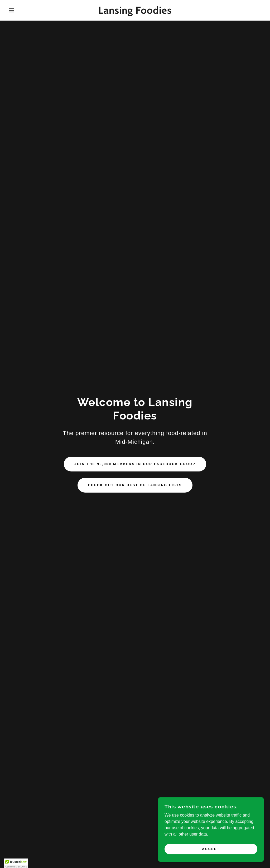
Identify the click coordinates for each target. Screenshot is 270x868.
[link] (135, 12)
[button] (13, 10)
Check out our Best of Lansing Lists (135, 485)
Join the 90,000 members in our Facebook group (135, 464)
